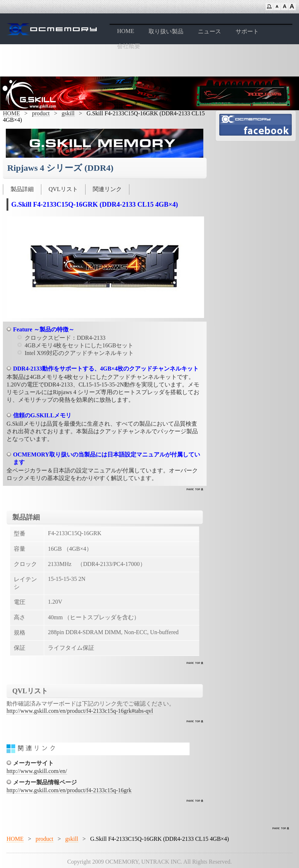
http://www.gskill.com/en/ (37, 771)
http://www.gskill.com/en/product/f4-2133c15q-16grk (69, 790)
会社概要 (129, 46)
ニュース (209, 31)
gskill (68, 113)
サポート (247, 31)
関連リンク (107, 189)
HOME (126, 31)
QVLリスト (63, 189)
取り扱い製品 (166, 31)
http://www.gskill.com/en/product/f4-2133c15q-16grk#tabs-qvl (80, 711)
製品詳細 (22, 189)
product (41, 113)
